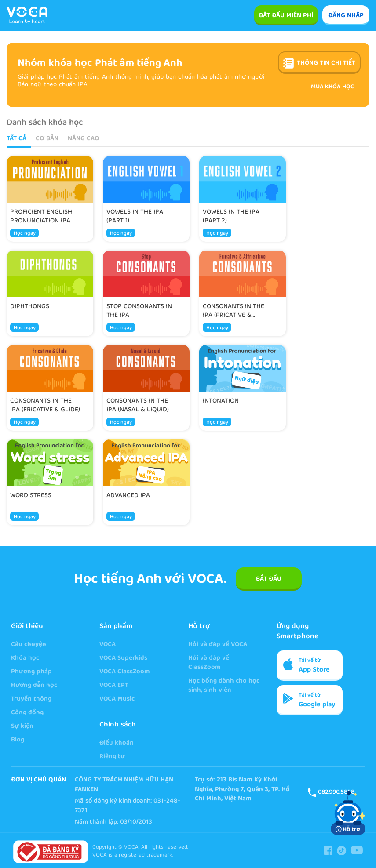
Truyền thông (31, 699)
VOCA (108, 645)
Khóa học (25, 659)
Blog (18, 740)
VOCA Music (117, 699)
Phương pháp (31, 672)
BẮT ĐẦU (269, 579)
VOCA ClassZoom (125, 672)
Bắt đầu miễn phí (286, 16)
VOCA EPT (114, 686)
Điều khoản (117, 743)
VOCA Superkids (123, 659)
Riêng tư (112, 757)
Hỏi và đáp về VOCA (218, 645)
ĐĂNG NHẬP (346, 16)
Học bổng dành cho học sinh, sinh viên (224, 686)
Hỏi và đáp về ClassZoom (209, 663)
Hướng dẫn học (34, 686)
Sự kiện (22, 727)
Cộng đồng (27, 713)
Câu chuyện (29, 645)
